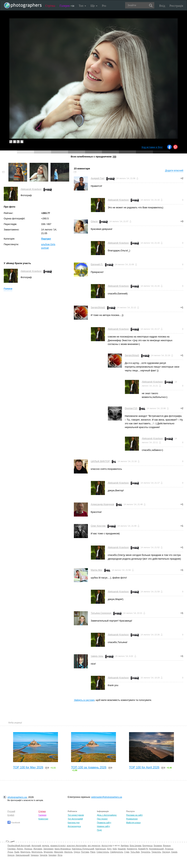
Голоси (8, 289)
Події (99, 830)
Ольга (94, 221)
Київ (115, 849)
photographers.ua (17, 797)
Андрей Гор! (98, 178)
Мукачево (48, 852)
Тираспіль (156, 852)
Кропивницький (156, 849)
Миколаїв (59, 852)
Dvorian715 (131, 408)
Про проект (102, 819)
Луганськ (169, 849)
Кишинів (122, 849)
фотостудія (107, 846)
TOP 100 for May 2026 (28, 767)
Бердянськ (148, 846)
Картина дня (74, 823)
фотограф (36, 846)
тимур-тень (97, 656)
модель (46, 846)
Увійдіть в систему (84, 700)
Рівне (93, 852)
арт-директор (94, 846)
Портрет (46, 239)
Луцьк (10, 852)
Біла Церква (136, 846)
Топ (82, 6)
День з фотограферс (107, 815)
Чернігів (43, 855)
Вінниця (167, 846)
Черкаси (35, 855)
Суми (127, 852)
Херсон (11, 855)
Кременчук (132, 849)
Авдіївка (125, 846)
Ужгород (166, 852)
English (11, 815)
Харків (174, 852)
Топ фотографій (75, 819)
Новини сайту (103, 826)
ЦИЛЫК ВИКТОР (100, 461)
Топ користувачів (76, 815)
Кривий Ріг (143, 849)
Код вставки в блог (152, 147)
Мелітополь (37, 852)
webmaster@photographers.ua (107, 797)
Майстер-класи (133, 823)
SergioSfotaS (98, 307)
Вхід (162, 6)
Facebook (14, 823)
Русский (11, 811)
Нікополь (68, 852)
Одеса (77, 852)
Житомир (38, 849)
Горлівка (12, 849)
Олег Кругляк (98, 526)
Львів (17, 852)
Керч (109, 849)
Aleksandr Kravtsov (31, 189)
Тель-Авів (135, 852)
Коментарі (43, 819)
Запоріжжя (48, 849)
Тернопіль (146, 852)
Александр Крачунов (102, 504)
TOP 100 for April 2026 (144, 767)
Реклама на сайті (134, 815)
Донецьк (28, 849)
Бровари (158, 846)
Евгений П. (97, 264)
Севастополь (103, 852)
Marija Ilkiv (96, 570)
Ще (94, 6)
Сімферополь (117, 852)
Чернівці (52, 855)
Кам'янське (101, 849)
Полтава (85, 852)
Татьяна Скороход (101, 613)
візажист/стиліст (58, 846)
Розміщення (132, 819)
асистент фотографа (77, 846)
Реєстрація (176, 6)
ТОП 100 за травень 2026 (89, 767)
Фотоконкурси (74, 826)
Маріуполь (25, 852)
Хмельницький (23, 855)
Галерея (67, 6)
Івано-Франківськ (63, 849)
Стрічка (50, 6)
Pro (104, 6)
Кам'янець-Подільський (83, 849)
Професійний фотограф (19, 846)
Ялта (60, 855)
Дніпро (20, 849)
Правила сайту (104, 823)
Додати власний (174, 170)
